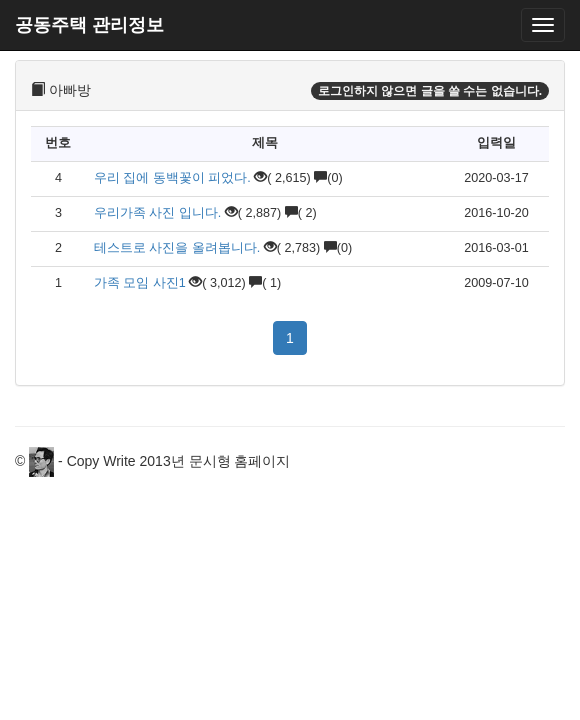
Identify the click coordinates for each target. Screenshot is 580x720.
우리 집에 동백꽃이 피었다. (172, 178)
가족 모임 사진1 (140, 283)
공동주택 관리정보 (89, 25)
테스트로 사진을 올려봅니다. (177, 248)
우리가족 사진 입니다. (158, 213)
